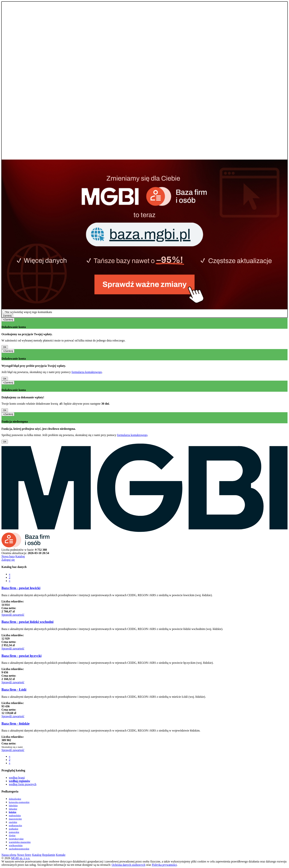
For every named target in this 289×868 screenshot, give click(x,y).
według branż (17, 778)
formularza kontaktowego (87, 372)
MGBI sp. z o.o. (21, 858)
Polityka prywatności (164, 865)
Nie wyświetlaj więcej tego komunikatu (29, 312)
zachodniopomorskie (19, 849)
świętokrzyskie (16, 839)
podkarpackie (15, 825)
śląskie (12, 835)
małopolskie (15, 815)
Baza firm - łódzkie (15, 723)
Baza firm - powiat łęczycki (21, 656)
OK (5, 347)
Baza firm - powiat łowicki (21, 588)
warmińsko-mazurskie (20, 842)
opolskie (13, 822)
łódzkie (13, 812)
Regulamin (49, 855)
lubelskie (13, 805)
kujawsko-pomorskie (19, 802)
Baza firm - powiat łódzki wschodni (27, 622)
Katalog (20, 556)
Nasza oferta (9, 855)
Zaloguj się (8, 560)
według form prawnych (23, 784)
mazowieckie (15, 819)
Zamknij (7, 316)
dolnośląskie (15, 799)
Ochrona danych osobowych (128, 865)
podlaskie (14, 829)
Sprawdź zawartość (13, 615)
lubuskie (13, 809)
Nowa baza (8, 556)
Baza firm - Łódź (14, 690)
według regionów (20, 781)
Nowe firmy (24, 855)
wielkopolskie (16, 845)
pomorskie (14, 832)
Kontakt (61, 855)
